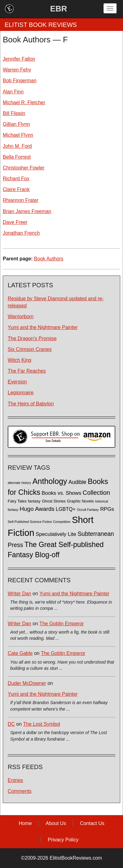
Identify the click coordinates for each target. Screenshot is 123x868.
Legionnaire (21, 393)
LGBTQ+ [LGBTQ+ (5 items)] (66, 509)
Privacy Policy (63, 840)
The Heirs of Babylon (31, 404)
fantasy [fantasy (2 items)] (34, 501)
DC (11, 724)
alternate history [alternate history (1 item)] (19, 483)
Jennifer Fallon (19, 59)
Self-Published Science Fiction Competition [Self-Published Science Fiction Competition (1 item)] (39, 522)
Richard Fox (16, 179)
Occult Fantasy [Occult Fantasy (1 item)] (88, 510)
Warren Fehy (17, 70)
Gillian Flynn (16, 124)
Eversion (17, 382)
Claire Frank (16, 189)
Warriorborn (21, 316)
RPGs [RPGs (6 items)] (107, 509)
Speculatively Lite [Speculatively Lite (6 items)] (56, 534)
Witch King (19, 360)
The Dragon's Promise (32, 338)
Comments (20, 791)
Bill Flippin (14, 113)
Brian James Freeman (27, 211)
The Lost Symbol (42, 724)
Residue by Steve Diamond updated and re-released (56, 302)
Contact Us (92, 823)
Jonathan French (21, 233)
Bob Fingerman (20, 81)
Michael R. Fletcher (24, 103)
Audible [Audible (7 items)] (77, 482)
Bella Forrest (17, 157)
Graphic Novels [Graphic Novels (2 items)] (80, 501)
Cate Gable (20, 653)
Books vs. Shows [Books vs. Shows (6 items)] (61, 493)
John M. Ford (17, 146)
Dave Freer (15, 222)
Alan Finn (13, 92)
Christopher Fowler (24, 168)
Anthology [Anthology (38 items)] (50, 481)
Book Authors (49, 259)
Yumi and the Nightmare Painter (43, 327)
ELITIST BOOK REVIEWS (41, 25)
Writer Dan (19, 594)
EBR (59, 9)
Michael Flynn (18, 135)
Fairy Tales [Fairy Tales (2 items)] (17, 501)
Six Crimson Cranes (30, 349)
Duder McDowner (27, 683)
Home (25, 823)
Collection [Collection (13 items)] (96, 493)
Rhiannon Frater (21, 200)
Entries (15, 780)
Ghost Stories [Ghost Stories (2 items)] (54, 501)
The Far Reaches (27, 371)
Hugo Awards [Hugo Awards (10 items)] (37, 509)
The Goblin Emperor (62, 624)
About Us (56, 823)
